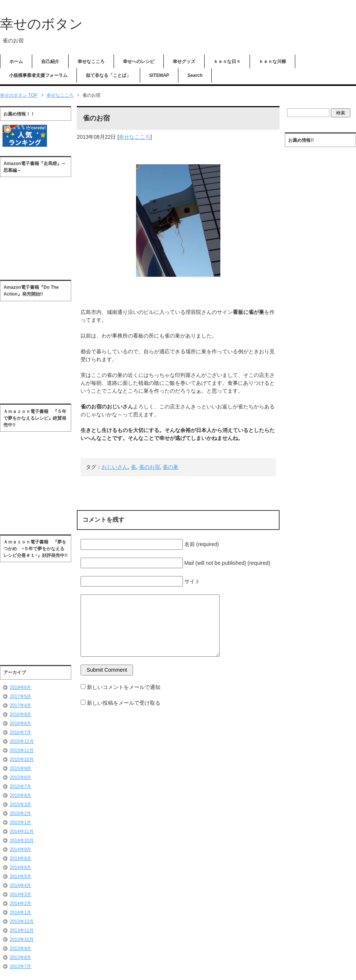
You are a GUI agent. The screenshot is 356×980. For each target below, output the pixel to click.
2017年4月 (20, 705)
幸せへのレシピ (139, 62)
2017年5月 (20, 696)
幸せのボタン (41, 24)
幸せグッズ (184, 62)
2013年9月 (20, 948)
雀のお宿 (150, 467)
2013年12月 (22, 921)
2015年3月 (20, 804)
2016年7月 (20, 732)
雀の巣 (171, 467)
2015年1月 (20, 822)
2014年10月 (22, 840)
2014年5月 (20, 876)
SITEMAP (159, 75)
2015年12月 (22, 741)
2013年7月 (20, 966)
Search (195, 75)
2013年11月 (22, 930)
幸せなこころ (91, 62)
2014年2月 (20, 903)
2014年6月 (20, 867)
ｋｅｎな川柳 (272, 62)
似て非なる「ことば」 (108, 75)
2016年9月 (20, 714)
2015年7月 (20, 786)
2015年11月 (22, 750)
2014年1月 (20, 912)
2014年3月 (20, 894)
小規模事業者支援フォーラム (38, 75)
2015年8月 (20, 777)
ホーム (16, 62)
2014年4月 (20, 885)
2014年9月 (20, 849)
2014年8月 (20, 858)
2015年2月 (20, 813)
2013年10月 (22, 939)
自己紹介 (50, 62)
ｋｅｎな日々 (227, 62)
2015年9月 (20, 768)
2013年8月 (20, 957)
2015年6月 (20, 795)
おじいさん (115, 467)
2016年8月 (20, 723)
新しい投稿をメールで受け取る (124, 703)
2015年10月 (22, 759)
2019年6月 (20, 687)
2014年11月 (22, 831)
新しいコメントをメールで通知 (124, 687)
